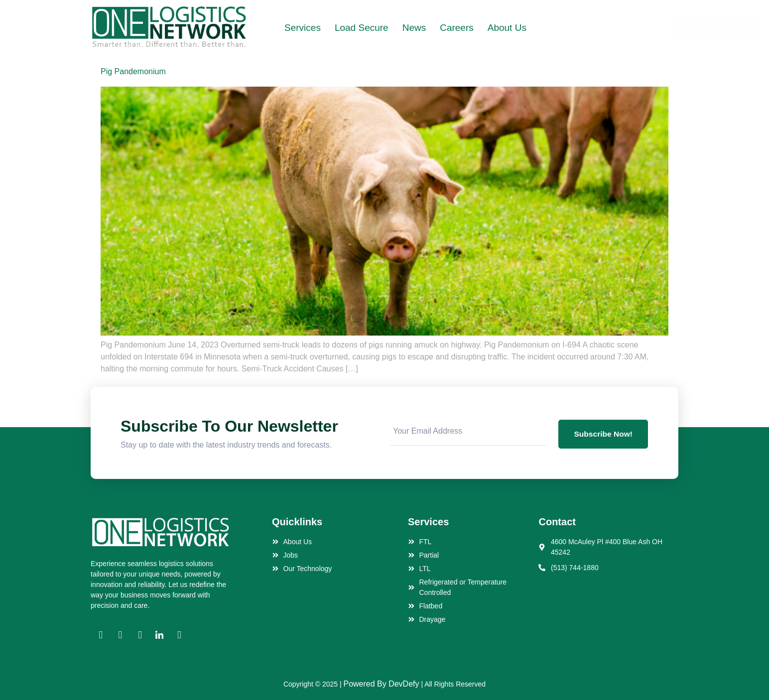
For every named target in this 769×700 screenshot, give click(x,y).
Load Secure (362, 28)
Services (303, 28)
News (414, 28)
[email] (467, 432)
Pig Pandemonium (133, 71)
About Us (507, 28)
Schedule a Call (631, 28)
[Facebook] (101, 635)
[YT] (179, 635)
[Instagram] (120, 635)
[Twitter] (140, 635)
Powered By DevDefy (381, 684)
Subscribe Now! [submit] (602, 432)
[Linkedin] (159, 635)
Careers (457, 28)
